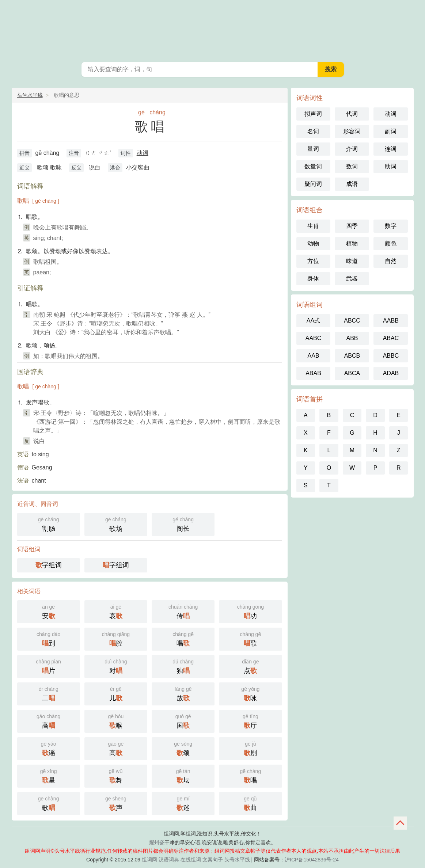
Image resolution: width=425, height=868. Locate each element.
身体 (313, 279)
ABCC (352, 321)
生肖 (313, 226)
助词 (391, 166)
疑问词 (313, 184)
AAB (313, 356)
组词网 (149, 860)
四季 (352, 226)
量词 (313, 149)
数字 (391, 226)
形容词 (352, 131)
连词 (391, 149)
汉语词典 (169, 860)
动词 (143, 153)
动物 (313, 243)
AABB (391, 321)
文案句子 (213, 860)
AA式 (313, 321)
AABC (314, 338)
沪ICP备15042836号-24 (312, 860)
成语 (352, 184)
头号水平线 (30, 95)
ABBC (391, 356)
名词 (313, 131)
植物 (352, 243)
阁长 (183, 524)
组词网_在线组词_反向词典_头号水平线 (213, 29)
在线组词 (191, 860)
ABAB (313, 373)
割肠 (49, 524)
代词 (352, 114)
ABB (352, 338)
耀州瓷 (157, 842)
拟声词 (313, 114)
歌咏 (56, 167)
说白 (95, 167)
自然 (391, 261)
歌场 (116, 524)
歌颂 (43, 167)
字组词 (49, 565)
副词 (391, 131)
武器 (352, 279)
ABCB (352, 356)
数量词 (313, 166)
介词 (352, 149)
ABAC (391, 338)
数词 (352, 166)
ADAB (391, 373)
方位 (313, 261)
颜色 (391, 243)
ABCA (352, 373)
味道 (352, 261)
